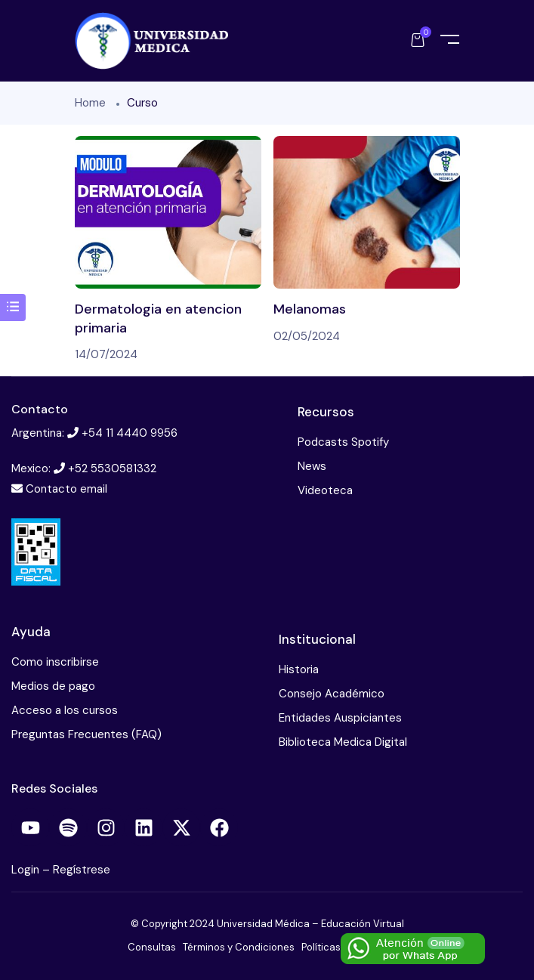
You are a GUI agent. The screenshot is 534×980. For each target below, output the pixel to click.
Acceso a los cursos (65, 710)
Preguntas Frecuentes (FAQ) (86, 734)
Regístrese (82, 870)
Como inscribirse (55, 662)
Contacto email (66, 489)
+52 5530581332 (112, 468)
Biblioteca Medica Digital (343, 742)
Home (90, 103)
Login (27, 870)
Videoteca (325, 490)
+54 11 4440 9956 (130, 433)
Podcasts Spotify (343, 442)
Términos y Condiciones (239, 947)
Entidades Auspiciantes (340, 718)
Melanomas (310, 309)
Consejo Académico (332, 694)
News (312, 466)
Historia (299, 669)
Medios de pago (53, 686)
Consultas (152, 947)
